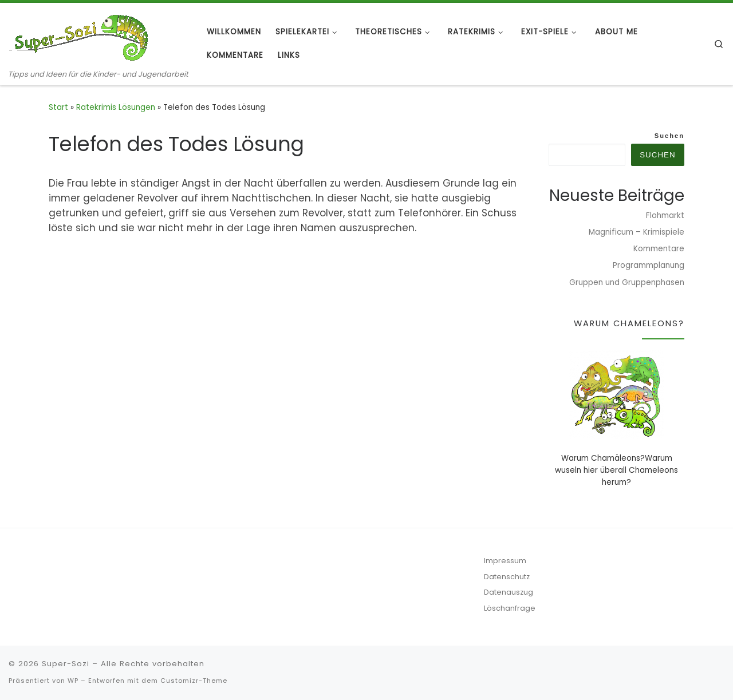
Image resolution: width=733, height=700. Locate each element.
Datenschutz (507, 577)
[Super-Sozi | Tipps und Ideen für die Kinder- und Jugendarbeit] (80, 36)
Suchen (669, 136)
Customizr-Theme (194, 681)
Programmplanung (649, 265)
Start (58, 107)
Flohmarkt (665, 215)
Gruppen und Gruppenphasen (627, 282)
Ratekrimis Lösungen (116, 107)
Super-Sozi (66, 664)
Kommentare (659, 249)
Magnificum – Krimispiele (637, 232)
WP (73, 681)
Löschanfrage (510, 608)
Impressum (505, 561)
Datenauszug (509, 592)
